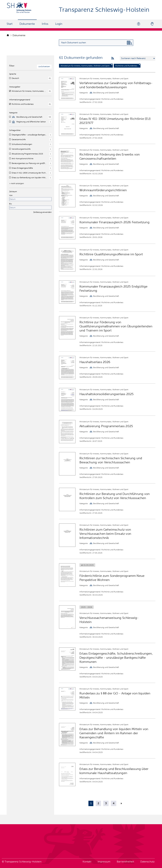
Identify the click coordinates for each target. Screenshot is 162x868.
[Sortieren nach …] (138, 58)
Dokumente (27, 24)
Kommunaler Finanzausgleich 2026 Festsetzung (114, 222)
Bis (10, 204)
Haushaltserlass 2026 (95, 362)
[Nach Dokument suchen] (130, 43)
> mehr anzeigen (16, 183)
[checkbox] (10, 78)
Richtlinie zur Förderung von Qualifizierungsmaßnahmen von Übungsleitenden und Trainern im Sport (116, 326)
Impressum (104, 862)
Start (10, 24)
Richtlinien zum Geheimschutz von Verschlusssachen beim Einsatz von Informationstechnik (105, 534)
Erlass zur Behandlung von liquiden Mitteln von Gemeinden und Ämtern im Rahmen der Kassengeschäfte (114, 733)
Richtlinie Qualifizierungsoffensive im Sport (111, 254)
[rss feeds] (113, 58)
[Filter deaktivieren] (112, 65)
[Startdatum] (30, 199)
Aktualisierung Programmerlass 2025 (106, 426)
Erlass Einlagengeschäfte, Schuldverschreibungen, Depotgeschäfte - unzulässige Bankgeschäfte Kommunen (116, 658)
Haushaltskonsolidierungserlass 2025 (106, 394)
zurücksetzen (44, 66)
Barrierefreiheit (125, 862)
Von (11, 195)
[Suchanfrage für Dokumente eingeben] (96, 43)
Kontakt (87, 862)
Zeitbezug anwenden (42, 212)
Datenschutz (147, 862)
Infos (45, 24)
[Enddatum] (30, 208)
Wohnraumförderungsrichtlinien (103, 190)
